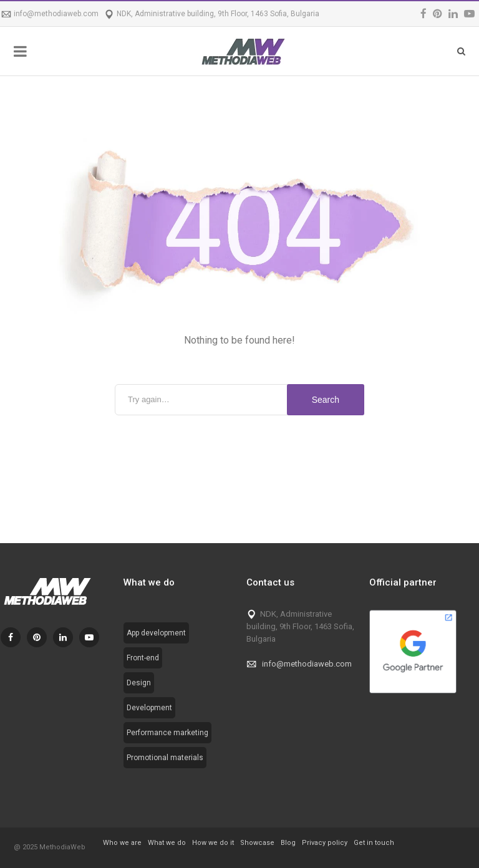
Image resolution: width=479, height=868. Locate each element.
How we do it (213, 843)
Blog (288, 843)
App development (156, 633)
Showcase (257, 843)
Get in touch (374, 843)
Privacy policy (325, 843)
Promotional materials (165, 758)
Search (326, 400)
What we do (167, 843)
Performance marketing (167, 733)
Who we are (122, 843)
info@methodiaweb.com (56, 14)
